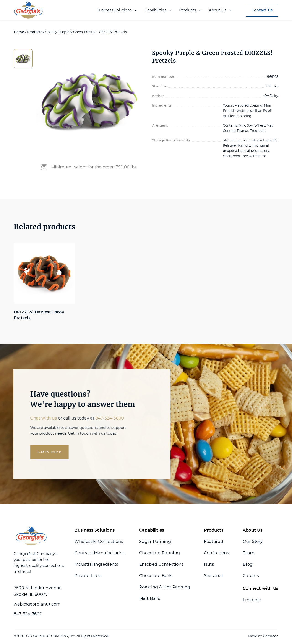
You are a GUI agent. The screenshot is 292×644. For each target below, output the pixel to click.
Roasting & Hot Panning (165, 587)
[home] (31, 10)
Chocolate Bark (155, 576)
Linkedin (252, 600)
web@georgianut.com (37, 604)
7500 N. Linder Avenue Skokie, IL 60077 (38, 591)
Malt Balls (150, 598)
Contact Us (262, 10)
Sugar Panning (155, 542)
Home (19, 32)
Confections (216, 553)
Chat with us (39, 418)
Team (249, 553)
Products (35, 32)
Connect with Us (261, 588)
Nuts (209, 564)
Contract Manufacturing (100, 553)
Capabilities (152, 530)
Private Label (88, 576)
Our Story (253, 542)
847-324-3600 (105, 418)
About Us (253, 530)
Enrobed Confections (161, 564)
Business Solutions (94, 530)
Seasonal (213, 576)
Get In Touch (45, 452)
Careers (251, 576)
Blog (248, 564)
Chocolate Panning (159, 553)
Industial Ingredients (96, 564)
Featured (214, 542)
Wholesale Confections (99, 542)
